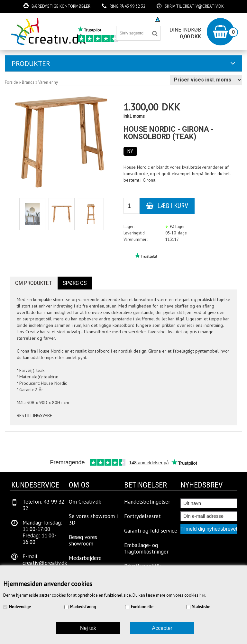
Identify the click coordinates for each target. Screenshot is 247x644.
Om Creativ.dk (85, 502)
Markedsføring (83, 607)
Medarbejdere (85, 558)
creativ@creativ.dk (203, 6)
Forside (11, 82)
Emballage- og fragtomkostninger (146, 548)
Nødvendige (20, 607)
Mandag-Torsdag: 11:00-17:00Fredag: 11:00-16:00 (42, 532)
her (202, 595)
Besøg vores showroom (125, 19)
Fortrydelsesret (142, 516)
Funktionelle (142, 607)
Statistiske (201, 607)
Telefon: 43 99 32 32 (43, 505)
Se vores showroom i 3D (93, 519)
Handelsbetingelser (147, 502)
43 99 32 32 (135, 6)
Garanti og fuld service (151, 531)
